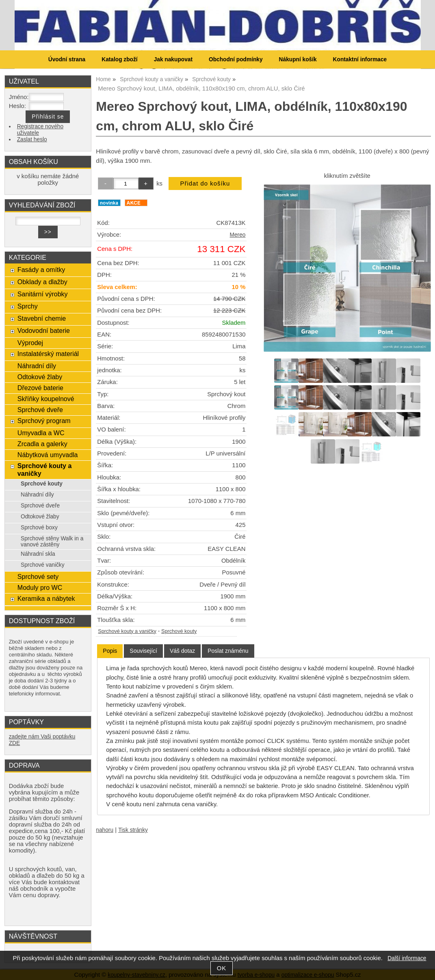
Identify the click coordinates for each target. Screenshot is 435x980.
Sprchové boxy (39, 528)
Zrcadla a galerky (42, 444)
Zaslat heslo (32, 139)
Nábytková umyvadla (48, 455)
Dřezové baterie (40, 388)
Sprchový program (44, 421)
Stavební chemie (42, 318)
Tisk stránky (133, 830)
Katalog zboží (119, 59)
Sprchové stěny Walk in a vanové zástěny (52, 542)
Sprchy (28, 306)
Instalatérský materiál (48, 354)
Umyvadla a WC (41, 433)
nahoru (105, 830)
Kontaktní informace (360, 59)
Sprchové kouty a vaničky (127, 631)
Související (143, 651)
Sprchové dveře (40, 410)
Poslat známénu (228, 651)
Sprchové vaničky (43, 565)
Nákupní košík (298, 59)
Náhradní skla (38, 554)
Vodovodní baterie (44, 330)
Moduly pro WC (40, 587)
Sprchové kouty (179, 631)
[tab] (110, 651)
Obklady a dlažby (42, 282)
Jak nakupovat (173, 59)
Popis (110, 651)
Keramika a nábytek (46, 598)
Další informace (407, 958)
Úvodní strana (67, 59)
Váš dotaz (182, 651)
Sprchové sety (38, 576)
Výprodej (30, 343)
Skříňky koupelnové (46, 399)
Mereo (238, 235)
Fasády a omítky (41, 270)
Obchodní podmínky (236, 59)
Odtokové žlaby (40, 377)
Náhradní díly (37, 366)
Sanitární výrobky (43, 294)
